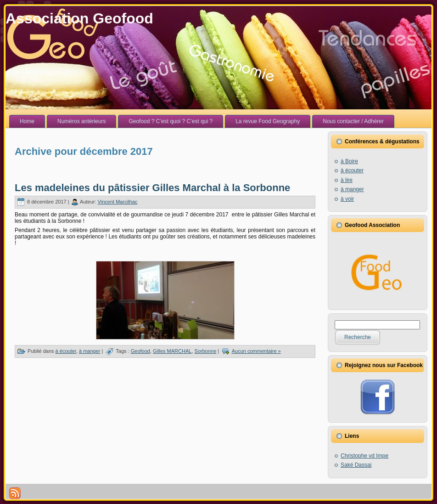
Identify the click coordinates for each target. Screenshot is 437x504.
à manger (90, 351)
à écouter (66, 351)
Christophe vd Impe (364, 456)
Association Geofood (79, 18)
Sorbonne (206, 351)
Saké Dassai (356, 465)
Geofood (140, 351)
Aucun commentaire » (256, 351)
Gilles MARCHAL (172, 351)
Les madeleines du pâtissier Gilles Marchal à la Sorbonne (152, 188)
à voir (347, 199)
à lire (347, 180)
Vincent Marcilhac (118, 202)
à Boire (349, 161)
